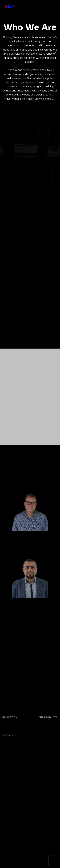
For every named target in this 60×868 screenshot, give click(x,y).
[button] (52, 6)
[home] (10, 6)
